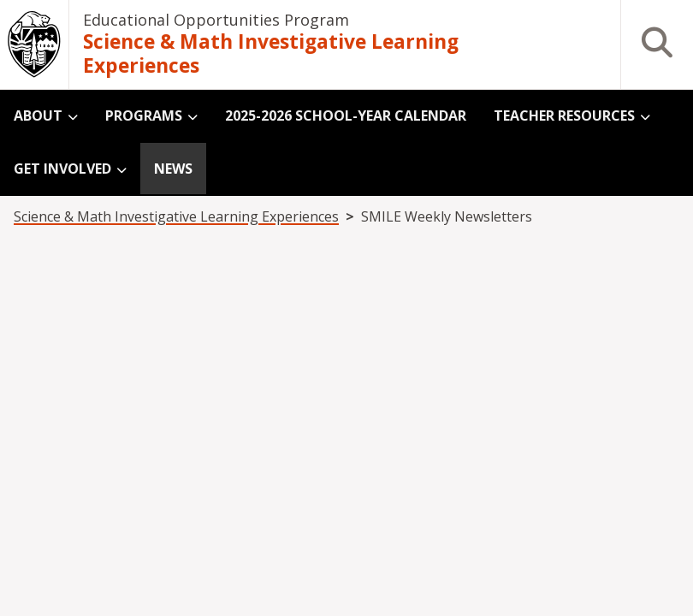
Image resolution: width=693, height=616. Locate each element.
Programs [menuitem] (144, 115)
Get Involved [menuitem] (62, 169)
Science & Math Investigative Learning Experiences (271, 54)
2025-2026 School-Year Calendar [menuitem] (346, 115)
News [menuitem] (173, 169)
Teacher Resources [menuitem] (564, 115)
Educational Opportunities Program (216, 20)
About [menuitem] (38, 115)
